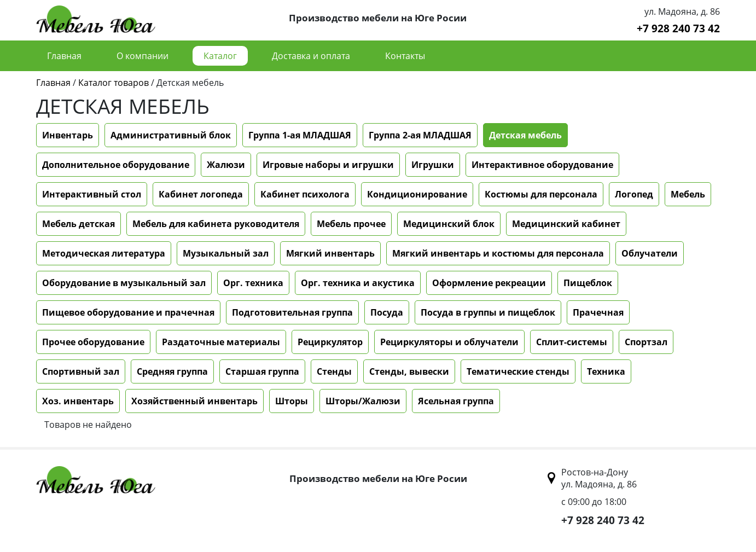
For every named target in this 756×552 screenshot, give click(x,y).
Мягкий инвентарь (330, 253)
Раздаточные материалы (221, 342)
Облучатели (650, 253)
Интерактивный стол (92, 194)
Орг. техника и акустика (358, 283)
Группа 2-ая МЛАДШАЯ (420, 135)
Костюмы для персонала (541, 194)
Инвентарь (68, 135)
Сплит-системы (572, 342)
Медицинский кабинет (566, 224)
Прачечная (598, 312)
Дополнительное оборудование (116, 165)
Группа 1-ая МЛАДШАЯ (300, 135)
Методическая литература (104, 253)
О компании (143, 56)
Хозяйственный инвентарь (194, 401)
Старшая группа (262, 371)
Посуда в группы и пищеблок (488, 312)
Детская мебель (525, 135)
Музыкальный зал (226, 253)
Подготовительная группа (292, 312)
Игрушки (433, 165)
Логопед (634, 194)
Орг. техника (253, 283)
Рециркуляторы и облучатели (449, 342)
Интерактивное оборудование (542, 165)
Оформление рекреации (489, 283)
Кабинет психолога (305, 194)
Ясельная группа (456, 401)
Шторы (292, 401)
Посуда (387, 312)
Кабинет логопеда (201, 194)
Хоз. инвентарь (78, 401)
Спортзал (646, 342)
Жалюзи (226, 165)
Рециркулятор (330, 342)
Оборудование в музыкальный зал (124, 283)
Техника (606, 371)
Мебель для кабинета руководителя (216, 224)
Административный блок (171, 135)
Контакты (405, 56)
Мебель (688, 194)
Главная (64, 56)
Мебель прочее (351, 224)
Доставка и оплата (311, 56)
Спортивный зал (81, 371)
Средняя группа (172, 371)
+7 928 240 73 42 (678, 28)
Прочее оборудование (93, 342)
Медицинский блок (449, 224)
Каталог (220, 56)
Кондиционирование (417, 194)
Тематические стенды (518, 371)
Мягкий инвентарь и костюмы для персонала (498, 253)
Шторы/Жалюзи (363, 401)
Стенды (334, 371)
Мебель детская (78, 224)
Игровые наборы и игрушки (328, 165)
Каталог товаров (114, 83)
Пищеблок (588, 283)
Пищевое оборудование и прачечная (128, 312)
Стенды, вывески (409, 371)
